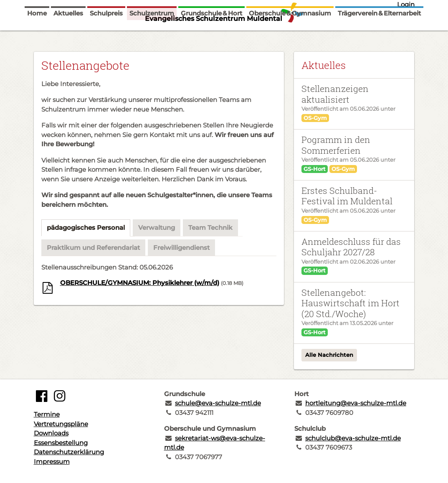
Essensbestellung (61, 443)
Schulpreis (106, 34)
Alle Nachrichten (329, 355)
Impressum (52, 461)
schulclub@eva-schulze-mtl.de (353, 438)
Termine (47, 414)
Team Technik (210, 228)
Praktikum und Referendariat (93, 248)
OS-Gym (315, 118)
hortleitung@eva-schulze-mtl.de (356, 403)
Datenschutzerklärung (69, 452)
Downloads (51, 433)
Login (406, 4)
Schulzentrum (152, 34)
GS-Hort (315, 169)
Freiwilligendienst (181, 248)
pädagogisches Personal (86, 228)
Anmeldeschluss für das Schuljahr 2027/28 (351, 247)
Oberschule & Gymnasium (290, 34)
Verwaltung (157, 228)
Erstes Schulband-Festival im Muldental (347, 196)
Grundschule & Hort (211, 34)
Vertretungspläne (61, 424)
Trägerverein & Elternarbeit (379, 34)
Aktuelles (68, 34)
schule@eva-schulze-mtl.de (218, 403)
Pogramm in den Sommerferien (336, 145)
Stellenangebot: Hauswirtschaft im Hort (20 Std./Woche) (351, 303)
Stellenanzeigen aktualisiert (335, 94)
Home (37, 34)
